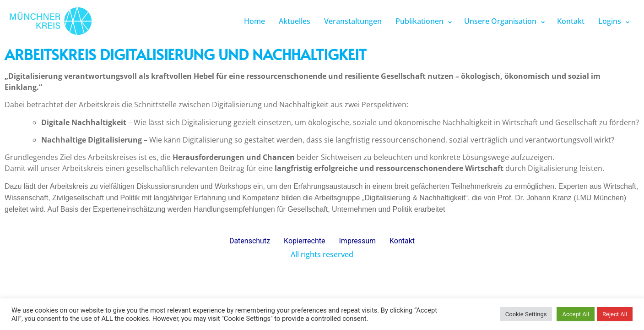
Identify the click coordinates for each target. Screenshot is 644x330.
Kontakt (571, 21)
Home (254, 21)
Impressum (358, 241)
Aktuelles (295, 21)
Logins (610, 21)
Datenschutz (250, 241)
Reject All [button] (615, 314)
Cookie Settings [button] (526, 314)
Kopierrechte (304, 241)
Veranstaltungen (353, 21)
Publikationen (419, 21)
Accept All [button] (576, 314)
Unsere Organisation (500, 21)
